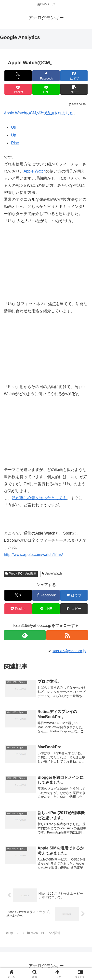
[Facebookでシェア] (46, 76)
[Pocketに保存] (18, 89)
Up (13, 135)
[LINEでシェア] (46, 89)
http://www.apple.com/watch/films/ (33, 555)
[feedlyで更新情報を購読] (25, 635)
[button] (74, 89)
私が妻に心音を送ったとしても (39, 498)
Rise (15, 143)
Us (13, 127)
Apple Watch (35, 171)
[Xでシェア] (18, 76)
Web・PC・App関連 (21, 574)
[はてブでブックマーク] (74, 76)
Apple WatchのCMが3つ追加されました (39, 113)
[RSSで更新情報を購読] (67, 635)
